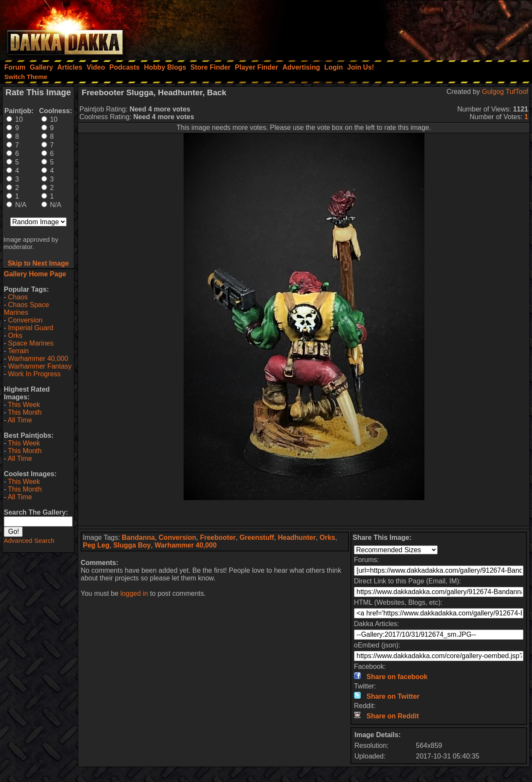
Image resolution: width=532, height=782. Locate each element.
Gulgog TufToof (505, 92)
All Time (20, 420)
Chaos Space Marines (26, 309)
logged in (134, 593)
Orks (15, 335)
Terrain (18, 351)
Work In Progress (34, 374)
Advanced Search (29, 540)
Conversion (25, 320)
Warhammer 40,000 (38, 359)
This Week (24, 405)
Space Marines (31, 343)
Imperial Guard (31, 328)
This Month (25, 412)
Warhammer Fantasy (40, 366)
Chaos (18, 297)
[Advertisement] (417, 28)
